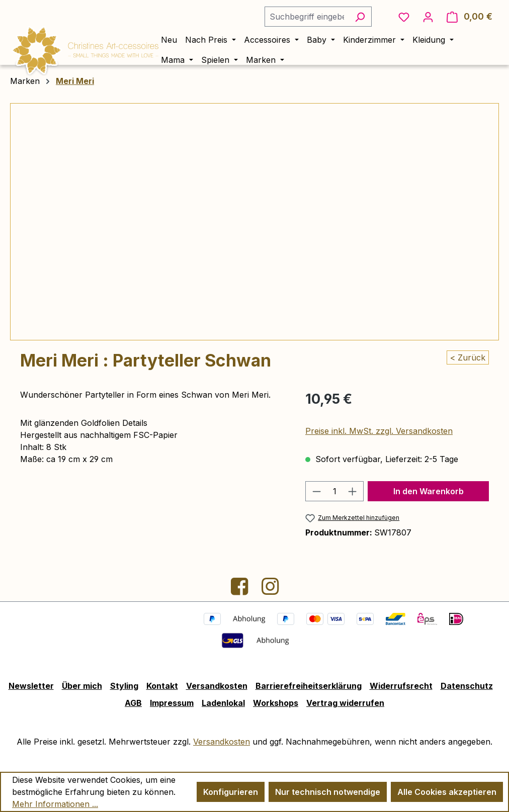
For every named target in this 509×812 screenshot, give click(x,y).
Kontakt (162, 686)
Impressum (172, 703)
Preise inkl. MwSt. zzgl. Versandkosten (379, 431)
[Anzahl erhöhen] (353, 491)
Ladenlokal (223, 703)
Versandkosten (217, 686)
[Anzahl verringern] (316, 491)
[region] (254, 222)
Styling (124, 686)
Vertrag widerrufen (345, 703)
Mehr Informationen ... (55, 804)
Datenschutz (467, 686)
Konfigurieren (231, 792)
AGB (133, 703)
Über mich (82, 686)
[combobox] (307, 17)
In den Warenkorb (429, 491)
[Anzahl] (334, 491)
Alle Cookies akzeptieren (447, 792)
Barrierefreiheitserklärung (309, 686)
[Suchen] (360, 17)
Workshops (276, 703)
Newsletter (31, 686)
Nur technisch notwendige (328, 792)
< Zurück (468, 357)
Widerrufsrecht (401, 686)
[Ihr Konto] (428, 17)
